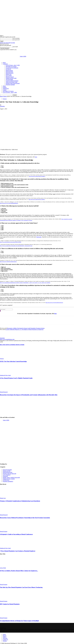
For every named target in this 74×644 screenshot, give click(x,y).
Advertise (5, 638)
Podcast (5, 87)
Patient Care (9, 74)
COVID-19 (8, 69)
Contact (5, 90)
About (4, 86)
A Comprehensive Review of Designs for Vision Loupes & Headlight (19, 621)
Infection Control (10, 77)
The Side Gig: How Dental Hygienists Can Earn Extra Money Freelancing (21, 587)
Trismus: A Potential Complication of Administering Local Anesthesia (20, 501)
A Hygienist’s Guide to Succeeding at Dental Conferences (16, 534)
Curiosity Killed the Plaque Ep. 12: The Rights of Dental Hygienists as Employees (24, 329)
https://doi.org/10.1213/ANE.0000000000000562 (9, 203)
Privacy (5, 636)
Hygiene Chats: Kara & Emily (13, 83)
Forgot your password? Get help (7, 43)
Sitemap (5, 641)
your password (16, 40)
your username (16, 38)
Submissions (6, 89)
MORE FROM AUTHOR (18, 345)
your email (15, 47)
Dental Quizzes (9, 70)
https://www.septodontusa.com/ (7, 339)
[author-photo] (3, 337)
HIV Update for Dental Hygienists (10, 604)
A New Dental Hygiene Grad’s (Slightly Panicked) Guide (16, 378)
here (36, 157)
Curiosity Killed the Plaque (12, 81)
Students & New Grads (11, 78)
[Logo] (5, 60)
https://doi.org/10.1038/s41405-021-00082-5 (37, 176)
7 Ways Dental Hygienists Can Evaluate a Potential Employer (18, 551)
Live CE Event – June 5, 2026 (13, 65)
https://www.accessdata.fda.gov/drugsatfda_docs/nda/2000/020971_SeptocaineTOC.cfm (16, 246)
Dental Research (10, 73)
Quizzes (5, 96)
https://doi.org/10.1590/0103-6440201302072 (8, 262)
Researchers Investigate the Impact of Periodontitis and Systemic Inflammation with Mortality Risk (29, 395)
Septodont (2, 106)
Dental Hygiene (9, 72)
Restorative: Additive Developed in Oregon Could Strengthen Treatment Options (26, 328)
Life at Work (9, 76)
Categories (5, 64)
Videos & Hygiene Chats (11, 82)
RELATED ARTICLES (6, 345)
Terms (4, 634)
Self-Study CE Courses (11, 66)
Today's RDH (6, 420)
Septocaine (39, 237)
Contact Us (5, 640)
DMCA (5, 637)
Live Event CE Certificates (12, 68)
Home (4, 63)
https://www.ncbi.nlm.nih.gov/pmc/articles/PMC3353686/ (11, 242)
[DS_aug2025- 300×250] (11, 415)
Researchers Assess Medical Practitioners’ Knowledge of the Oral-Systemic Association (25, 518)
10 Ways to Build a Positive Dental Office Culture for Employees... (19, 571)
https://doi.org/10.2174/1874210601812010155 (54, 303)
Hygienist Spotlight (10, 85)
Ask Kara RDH (9, 79)
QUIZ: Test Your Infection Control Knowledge (13, 361)
